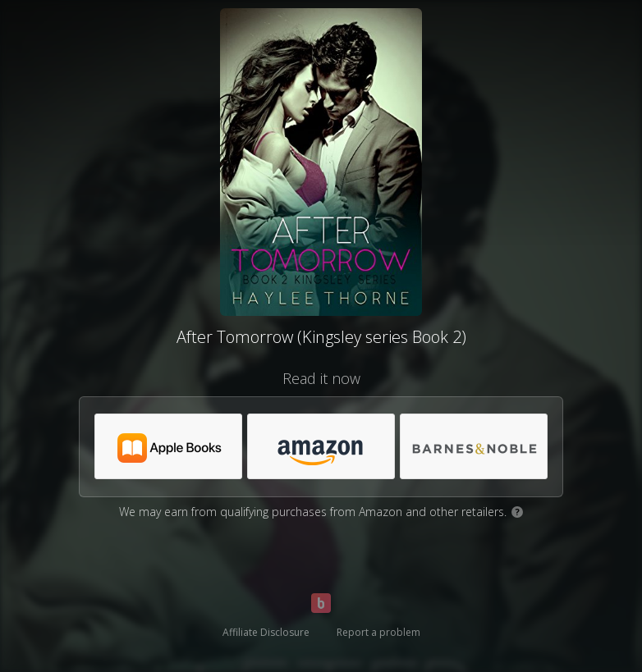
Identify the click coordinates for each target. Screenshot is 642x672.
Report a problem (378, 632)
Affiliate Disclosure (266, 632)
